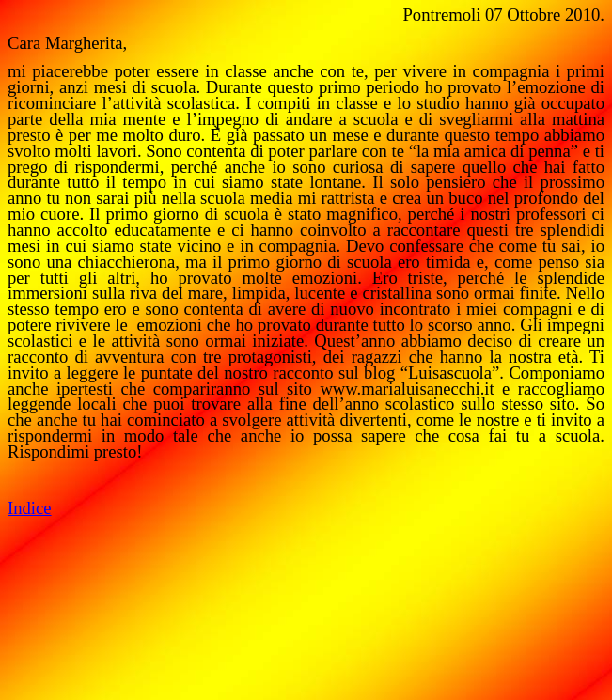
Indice (30, 508)
